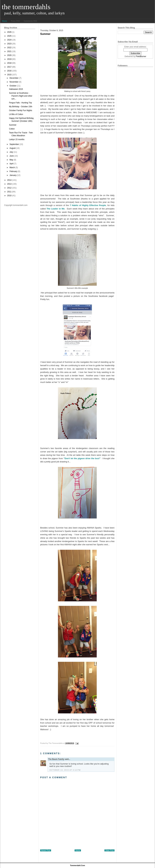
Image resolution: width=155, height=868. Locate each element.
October (13, 86)
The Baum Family (56, 759)
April (11, 164)
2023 (9, 44)
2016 (9, 71)
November (14, 82)
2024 (9, 40)
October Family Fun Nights (21, 110)
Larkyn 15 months (17, 139)
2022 (9, 48)
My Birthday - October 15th (21, 107)
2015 (9, 75)
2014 (9, 180)
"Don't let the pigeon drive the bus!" (82, 458)
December (14, 78)
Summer (13, 125)
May (11, 160)
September (14, 144)
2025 (9, 36)
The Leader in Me (56, 209)
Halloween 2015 (16, 89)
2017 (9, 67)
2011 (9, 192)
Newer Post (46, 850)
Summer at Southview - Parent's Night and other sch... (21, 96)
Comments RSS (30, 21)
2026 (9, 32)
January (13, 175)
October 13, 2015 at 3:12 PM (65, 770)
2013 (9, 184)
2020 (9, 55)
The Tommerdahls (26, 7)
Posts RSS (15, 21)
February (13, 171)
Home (5, 21)
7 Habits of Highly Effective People (88, 205)
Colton (12, 129)
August (13, 148)
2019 (9, 59)
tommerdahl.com (78, 865)
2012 (9, 188)
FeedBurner (141, 56)
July (11, 152)
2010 (9, 196)
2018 (9, 63)
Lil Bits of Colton (16, 114)
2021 (9, 51)
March (12, 168)
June (12, 156)
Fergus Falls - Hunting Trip (20, 103)
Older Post (109, 850)
